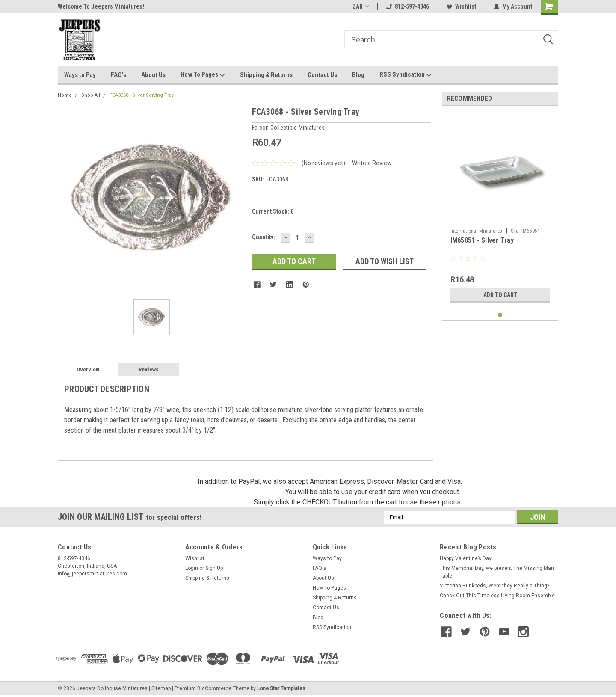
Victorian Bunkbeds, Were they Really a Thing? (495, 586)
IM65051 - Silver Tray (482, 240)
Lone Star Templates (281, 688)
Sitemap (161, 688)
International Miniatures (477, 231)
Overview (88, 369)
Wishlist (461, 6)
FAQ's (118, 75)
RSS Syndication (406, 75)
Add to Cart (500, 295)
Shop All (91, 95)
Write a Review (372, 163)
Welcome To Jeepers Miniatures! (101, 6)
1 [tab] (500, 315)
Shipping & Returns (266, 75)
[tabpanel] (500, 210)
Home (65, 95)
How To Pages (203, 75)
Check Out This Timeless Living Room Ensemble (497, 596)
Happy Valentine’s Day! (466, 558)
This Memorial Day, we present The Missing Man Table (497, 572)
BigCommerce (214, 688)
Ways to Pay (80, 75)
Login (192, 568)
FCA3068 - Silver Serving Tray (142, 95)
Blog (358, 75)
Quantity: (264, 237)
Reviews (149, 369)
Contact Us (322, 75)
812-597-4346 (408, 6)
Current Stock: (273, 211)
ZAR (361, 6)
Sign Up (214, 568)
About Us (153, 75)
